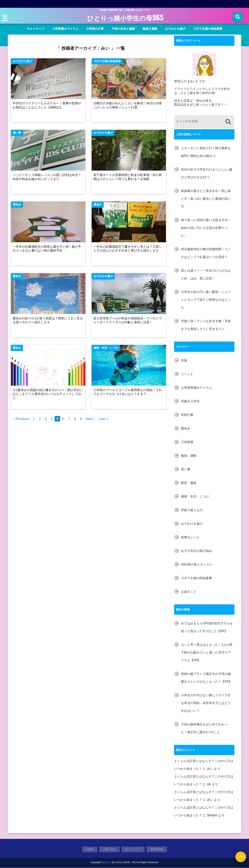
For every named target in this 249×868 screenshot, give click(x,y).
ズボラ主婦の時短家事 (208, 29)
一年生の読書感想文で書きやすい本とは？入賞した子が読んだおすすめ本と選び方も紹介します (128, 249)
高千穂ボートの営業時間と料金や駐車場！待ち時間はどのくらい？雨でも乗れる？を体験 (128, 177)
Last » (104, 420)
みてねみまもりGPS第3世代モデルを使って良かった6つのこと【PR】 (207, 627)
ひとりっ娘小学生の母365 (125, 18)
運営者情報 (157, 849)
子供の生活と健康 (123, 29)
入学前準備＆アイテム (196, 388)
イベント (187, 374)
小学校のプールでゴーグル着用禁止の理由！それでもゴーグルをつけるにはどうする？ (128, 393)
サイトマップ (36, 29)
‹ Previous (21, 420)
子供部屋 (187, 442)
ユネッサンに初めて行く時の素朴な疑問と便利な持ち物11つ (206, 152)
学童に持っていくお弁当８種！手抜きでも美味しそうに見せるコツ (206, 325)
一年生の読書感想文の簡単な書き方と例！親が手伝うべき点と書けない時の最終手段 (47, 249)
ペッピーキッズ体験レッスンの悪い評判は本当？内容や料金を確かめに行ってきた (47, 177)
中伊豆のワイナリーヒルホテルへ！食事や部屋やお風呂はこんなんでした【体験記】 (47, 105)
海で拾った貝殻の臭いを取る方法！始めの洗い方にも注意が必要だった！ (206, 228)
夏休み (186, 428)
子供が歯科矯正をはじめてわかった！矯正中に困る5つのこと (204, 728)
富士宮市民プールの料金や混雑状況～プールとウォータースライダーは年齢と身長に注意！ (128, 321)
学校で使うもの (192, 510)
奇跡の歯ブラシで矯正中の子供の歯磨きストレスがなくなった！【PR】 (206, 678)
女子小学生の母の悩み (196, 551)
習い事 (186, 469)
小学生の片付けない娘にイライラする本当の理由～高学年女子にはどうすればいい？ (206, 703)
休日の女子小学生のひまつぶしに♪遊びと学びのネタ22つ (207, 173)
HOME (90, 849)
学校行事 (187, 415)
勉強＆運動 (150, 29)
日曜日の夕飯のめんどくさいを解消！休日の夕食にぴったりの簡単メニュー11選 (128, 105)
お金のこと (189, 592)
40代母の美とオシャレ (197, 564)
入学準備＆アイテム (65, 29)
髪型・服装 (189, 483)
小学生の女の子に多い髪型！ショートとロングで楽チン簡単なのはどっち (206, 300)
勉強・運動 (189, 456)
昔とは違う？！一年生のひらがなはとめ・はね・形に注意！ (206, 274)
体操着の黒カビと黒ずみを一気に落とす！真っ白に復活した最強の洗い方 (206, 199)
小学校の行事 (95, 29)
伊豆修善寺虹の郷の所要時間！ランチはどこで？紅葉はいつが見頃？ (206, 253)
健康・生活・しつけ (195, 496)
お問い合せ (110, 849)
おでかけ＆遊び (175, 29)
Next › (90, 420)
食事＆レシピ (190, 537)
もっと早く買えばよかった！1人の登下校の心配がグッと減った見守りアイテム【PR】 (207, 652)
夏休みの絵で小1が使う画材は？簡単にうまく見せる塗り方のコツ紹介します (48, 321)
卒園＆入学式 (190, 401)
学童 (184, 360)
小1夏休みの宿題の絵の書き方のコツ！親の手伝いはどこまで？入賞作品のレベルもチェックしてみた (48, 395)
